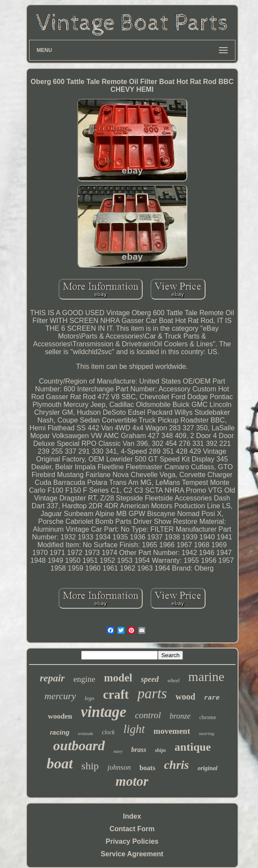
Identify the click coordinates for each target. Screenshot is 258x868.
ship (90, 766)
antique (193, 747)
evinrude (86, 734)
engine (84, 679)
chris (176, 765)
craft (116, 694)
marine (206, 676)
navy (118, 751)
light (134, 729)
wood (186, 697)
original (208, 768)
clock (108, 732)
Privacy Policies (132, 841)
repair (52, 678)
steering (207, 733)
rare (212, 698)
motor (132, 781)
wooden (60, 716)
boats (147, 768)
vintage (103, 712)
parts (152, 694)
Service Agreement (132, 854)
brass (139, 750)
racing (60, 732)
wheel (173, 681)
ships (160, 750)
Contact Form (132, 829)
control (148, 715)
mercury (60, 696)
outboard (79, 745)
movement (172, 731)
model (118, 678)
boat (59, 763)
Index (132, 816)
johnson (119, 767)
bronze (180, 716)
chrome (207, 717)
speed (150, 679)
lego (89, 698)
